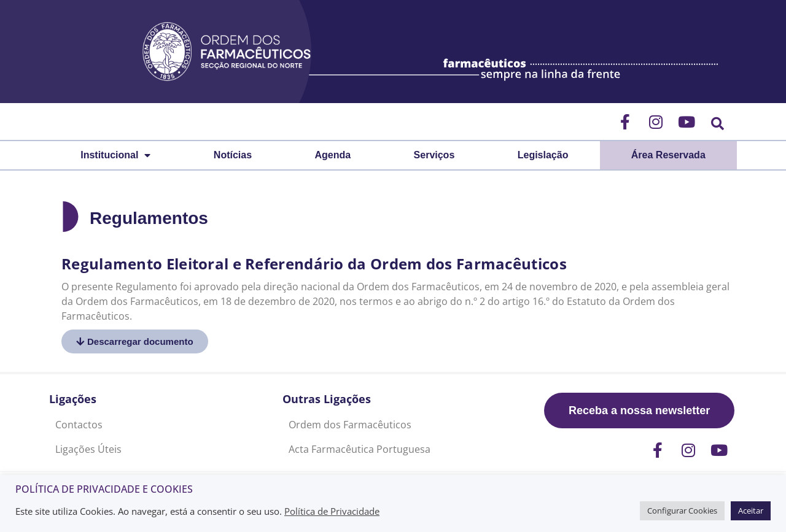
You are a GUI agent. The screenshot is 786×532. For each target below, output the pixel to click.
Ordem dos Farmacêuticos (350, 425)
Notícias (233, 155)
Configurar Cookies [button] (682, 511)
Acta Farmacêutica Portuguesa (360, 449)
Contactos (79, 425)
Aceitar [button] (751, 511)
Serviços (434, 155)
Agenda (333, 155)
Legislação (543, 155)
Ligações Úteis (88, 449)
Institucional (115, 155)
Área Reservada (668, 155)
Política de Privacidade (332, 511)
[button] (718, 124)
